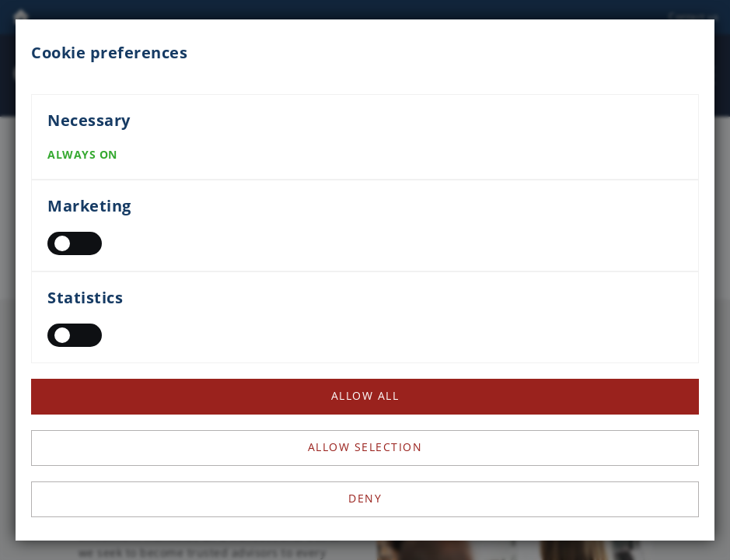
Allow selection (365, 447)
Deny (365, 498)
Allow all (365, 395)
